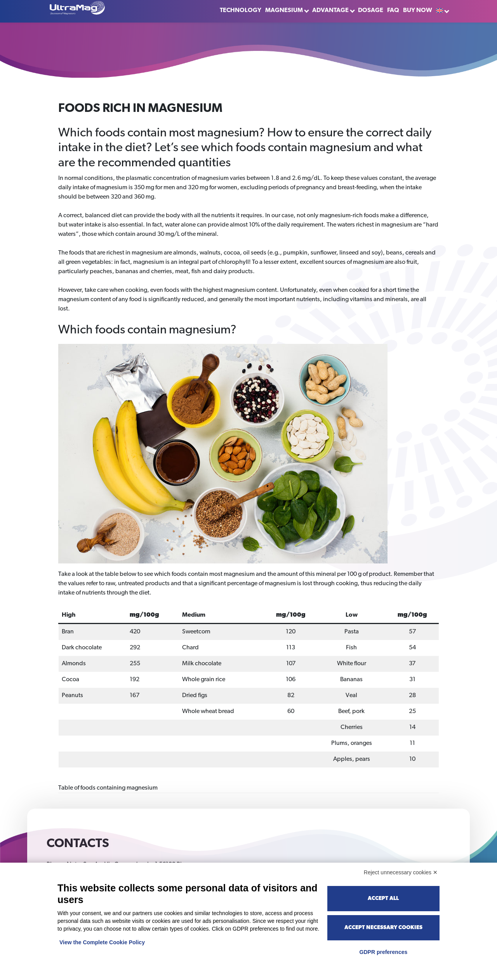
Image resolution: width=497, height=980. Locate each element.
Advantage (330, 10)
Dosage (371, 10)
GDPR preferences (384, 952)
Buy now (418, 10)
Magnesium (284, 10)
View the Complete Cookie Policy (102, 942)
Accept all (383, 899)
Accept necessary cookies (383, 928)
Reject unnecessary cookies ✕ (401, 872)
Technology (241, 10)
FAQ (393, 10)
